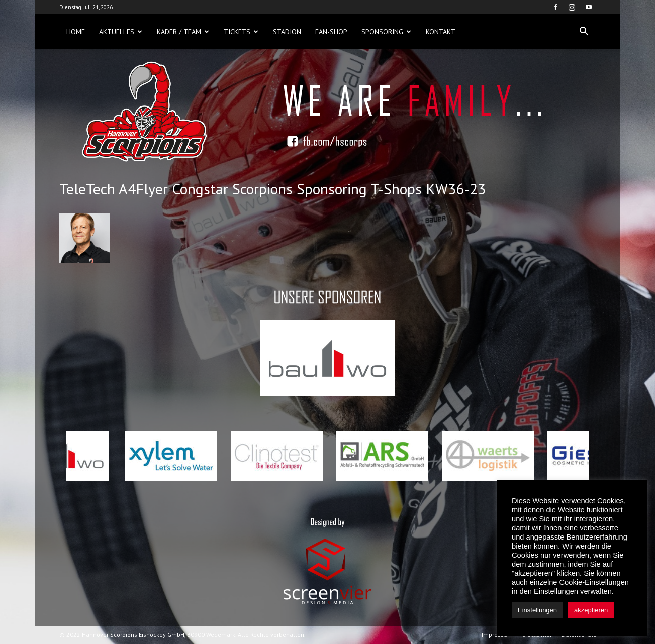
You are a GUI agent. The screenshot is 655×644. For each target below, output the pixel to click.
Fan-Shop (331, 32)
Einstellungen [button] (537, 610)
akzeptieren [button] (591, 610)
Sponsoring (386, 32)
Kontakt (441, 32)
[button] (584, 32)
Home (76, 32)
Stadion (287, 32)
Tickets (241, 32)
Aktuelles (121, 32)
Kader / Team (183, 32)
